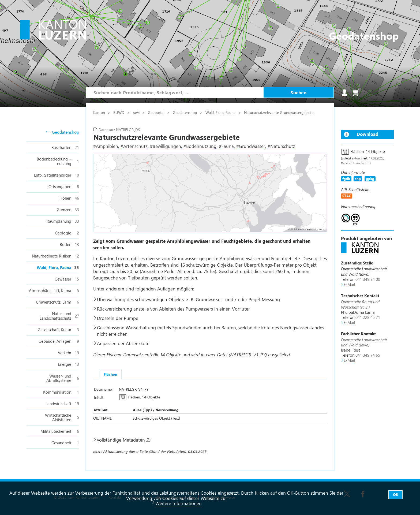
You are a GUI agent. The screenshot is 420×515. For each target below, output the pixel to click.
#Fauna (226, 146)
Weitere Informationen (179, 503)
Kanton (100, 112)
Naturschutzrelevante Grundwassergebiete (279, 112)
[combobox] (175, 92)
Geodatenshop (63, 132)
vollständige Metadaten (121, 440)
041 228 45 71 (368, 317)
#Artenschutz (134, 146)
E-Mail (349, 284)
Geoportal (157, 112)
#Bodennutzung (200, 146)
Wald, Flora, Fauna (221, 112)
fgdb (346, 179)
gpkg (370, 179)
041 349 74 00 (368, 279)
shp (358, 179)
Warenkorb (356, 93)
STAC (347, 196)
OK (396, 495)
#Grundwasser (251, 146)
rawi (137, 112)
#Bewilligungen (166, 146)
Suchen (298, 92)
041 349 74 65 (368, 355)
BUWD (119, 112)
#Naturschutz (281, 146)
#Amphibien (106, 146)
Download (367, 134)
